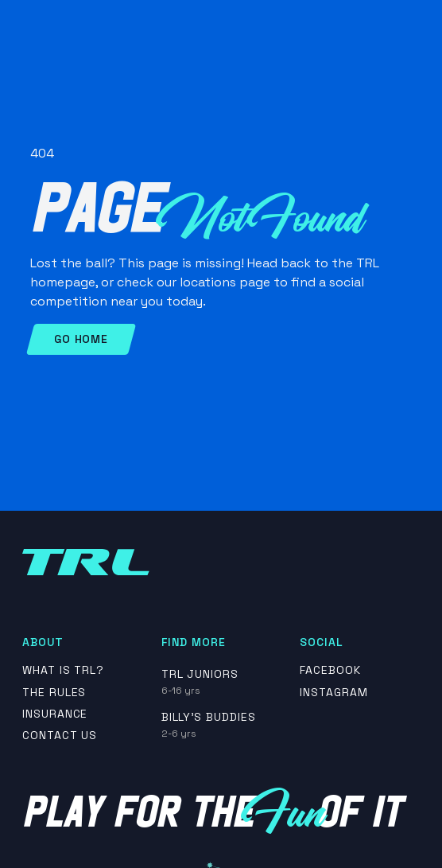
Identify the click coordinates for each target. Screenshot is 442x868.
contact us (60, 736)
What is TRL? (64, 670)
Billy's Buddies (209, 717)
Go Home (81, 339)
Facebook (330, 670)
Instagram (334, 693)
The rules (54, 693)
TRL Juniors (200, 674)
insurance (55, 714)
